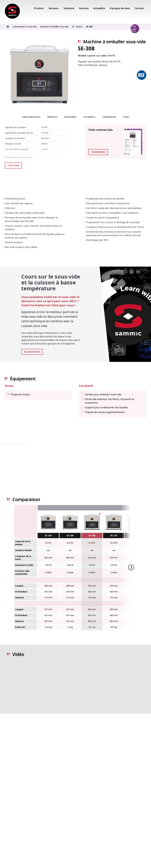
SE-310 (114, 535)
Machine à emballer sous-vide (115, 42)
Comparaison (109, 117)
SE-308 (92, 535)
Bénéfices (52, 117)
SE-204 (48, 535)
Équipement (70, 117)
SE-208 (70, 535)
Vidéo (126, 117)
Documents (89, 117)
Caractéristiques (31, 117)
